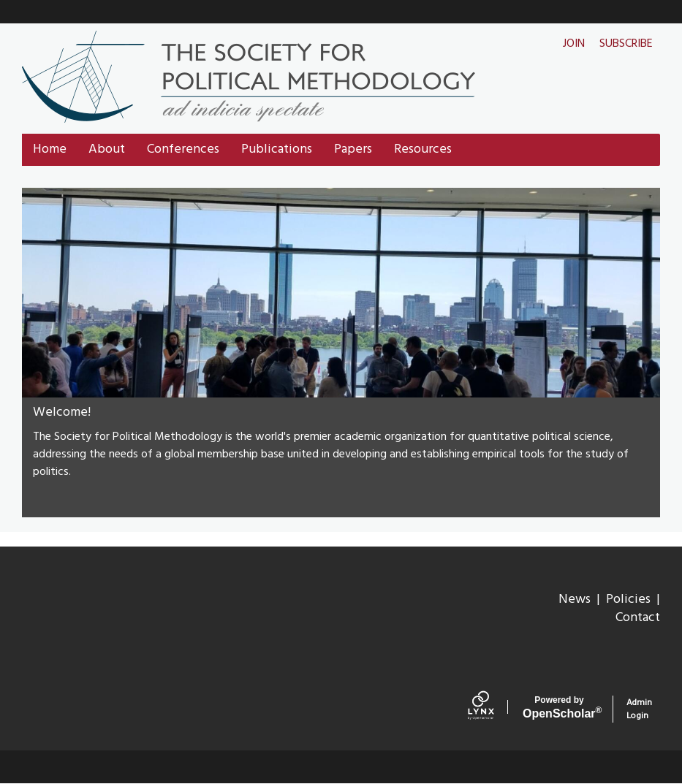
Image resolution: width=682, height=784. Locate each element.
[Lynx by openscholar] (492, 709)
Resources (423, 149)
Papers (353, 149)
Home (50, 149)
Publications (277, 149)
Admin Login (639, 709)
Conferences (183, 149)
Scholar (559, 708)
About (107, 149)
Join (574, 44)
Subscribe (626, 44)
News (575, 600)
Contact (638, 618)
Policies (628, 600)
